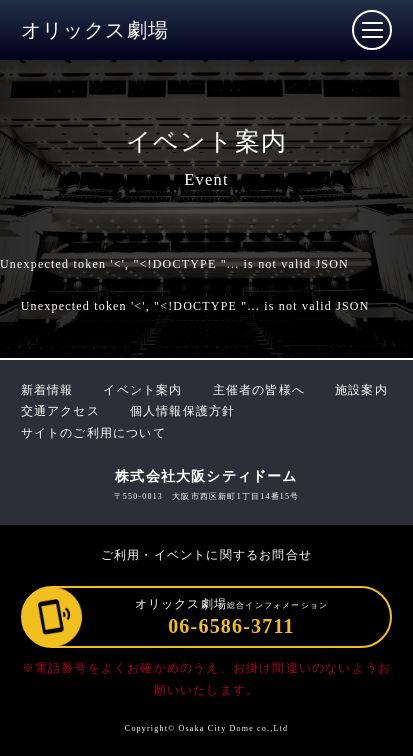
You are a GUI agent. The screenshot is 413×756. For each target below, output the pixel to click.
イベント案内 (142, 390)
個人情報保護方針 (183, 411)
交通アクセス (60, 411)
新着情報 (47, 390)
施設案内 (361, 390)
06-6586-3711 (231, 626)
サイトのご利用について (93, 433)
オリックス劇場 (95, 30)
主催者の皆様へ (259, 390)
